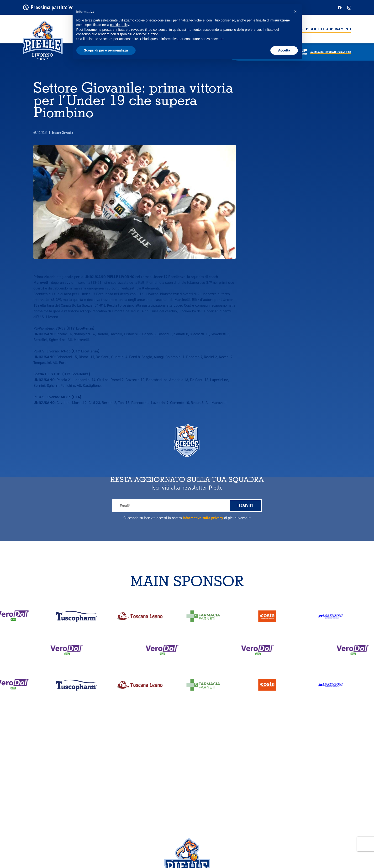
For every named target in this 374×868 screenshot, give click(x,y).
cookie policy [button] (119, 25)
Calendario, (330, 52)
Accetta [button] (284, 50)
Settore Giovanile (62, 133)
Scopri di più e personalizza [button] (106, 50)
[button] (295, 11)
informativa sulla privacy (203, 518)
